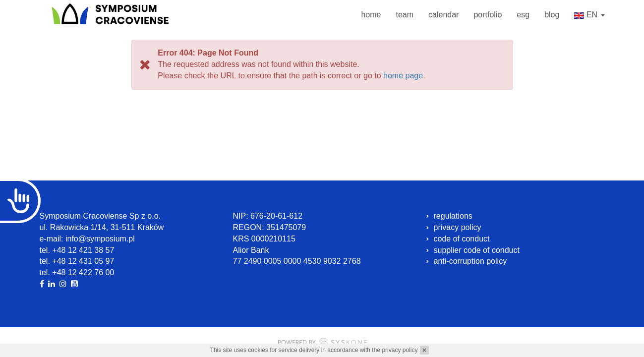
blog (552, 15)
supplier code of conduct (477, 250)
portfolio (488, 15)
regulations (453, 216)
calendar (443, 15)
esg (523, 15)
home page (403, 76)
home (371, 15)
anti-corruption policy (470, 261)
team (405, 15)
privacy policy (400, 350)
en (589, 16)
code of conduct (462, 239)
